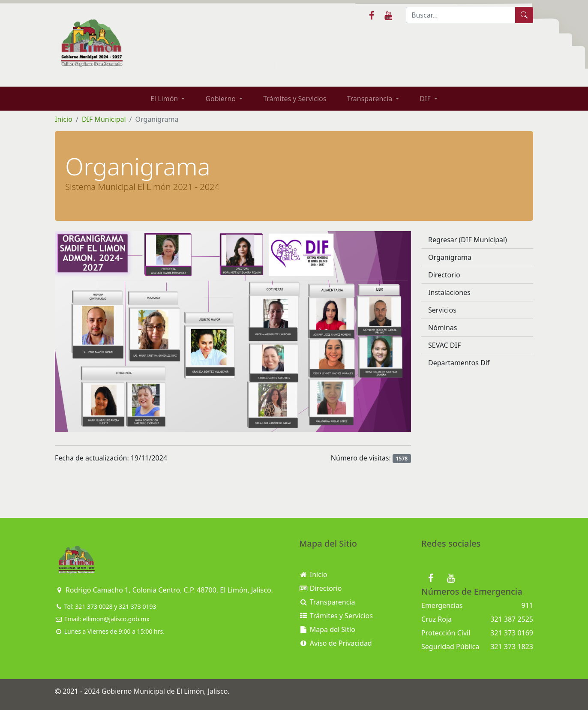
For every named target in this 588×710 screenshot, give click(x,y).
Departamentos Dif (459, 363)
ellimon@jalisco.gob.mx (116, 619)
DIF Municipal (104, 119)
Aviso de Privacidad (336, 643)
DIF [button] (426, 99)
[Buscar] (460, 15)
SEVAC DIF (444, 345)
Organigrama (450, 257)
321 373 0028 (94, 606)
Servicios (442, 310)
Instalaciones (449, 292)
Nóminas (442, 328)
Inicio (64, 119)
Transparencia (327, 602)
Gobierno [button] (221, 99)
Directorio (444, 275)
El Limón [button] (165, 99)
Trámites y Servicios (295, 99)
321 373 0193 (137, 606)
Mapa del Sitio (327, 629)
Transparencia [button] (370, 99)
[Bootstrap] (76, 560)
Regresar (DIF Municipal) (468, 240)
